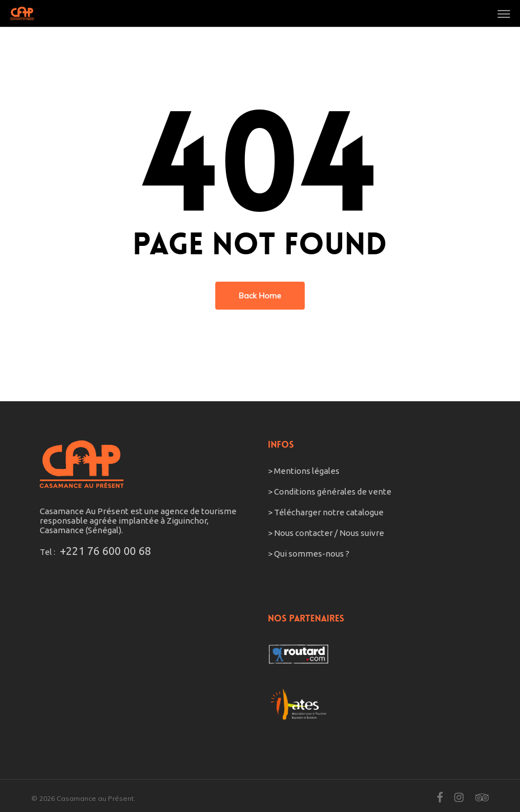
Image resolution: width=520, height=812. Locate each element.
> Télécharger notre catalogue (326, 512)
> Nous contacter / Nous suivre (327, 533)
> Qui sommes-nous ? (309, 554)
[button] (504, 13)
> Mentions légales (304, 471)
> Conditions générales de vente (330, 492)
